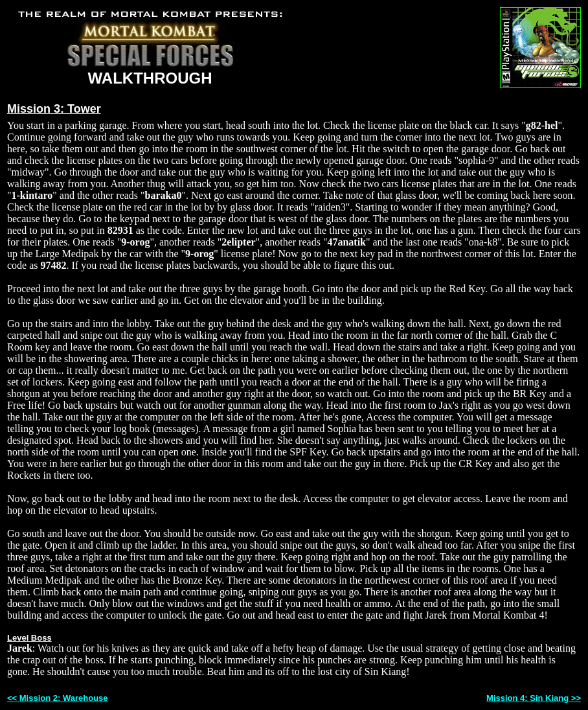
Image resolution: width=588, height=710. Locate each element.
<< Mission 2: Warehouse (58, 698)
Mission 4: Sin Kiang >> (534, 698)
